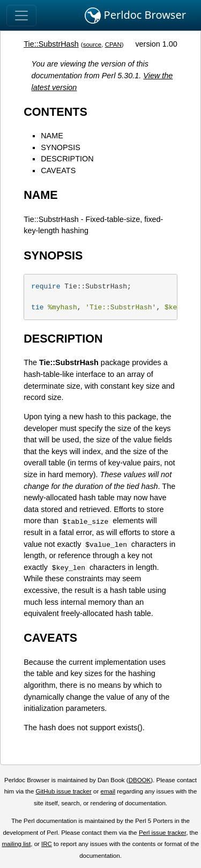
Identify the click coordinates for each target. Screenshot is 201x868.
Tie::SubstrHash (51, 44)
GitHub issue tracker (64, 791)
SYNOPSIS (61, 147)
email (108, 791)
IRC (47, 844)
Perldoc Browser (135, 16)
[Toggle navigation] (21, 16)
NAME (52, 136)
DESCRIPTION (67, 159)
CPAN (113, 44)
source (92, 44)
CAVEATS (58, 170)
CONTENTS (55, 112)
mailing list (16, 844)
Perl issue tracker (162, 833)
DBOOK (140, 780)
